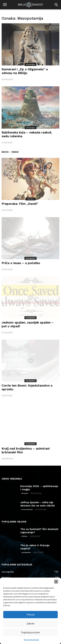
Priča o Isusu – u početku (21, 263)
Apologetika (30, 258)
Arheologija (30, 64)
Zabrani (30, 624)
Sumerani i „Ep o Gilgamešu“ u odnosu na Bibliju (25, 71)
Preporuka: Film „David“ (20, 204)
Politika (24, 536)
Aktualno (30, 199)
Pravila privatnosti (31, 640)
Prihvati (31, 615)
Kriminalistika (27, 509)
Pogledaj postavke (30, 632)
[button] (56, 582)
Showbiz (25, 493)
